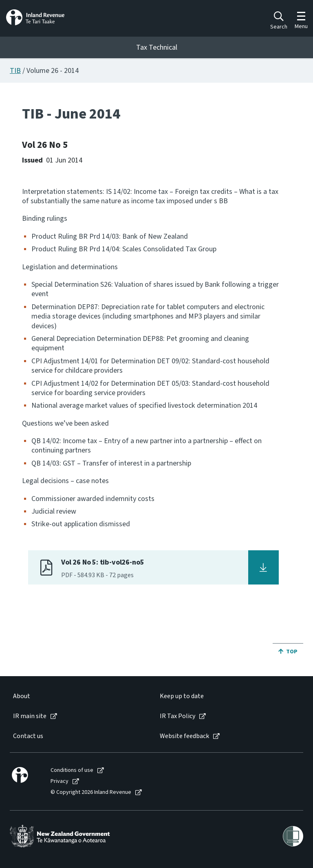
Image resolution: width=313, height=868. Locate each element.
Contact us (28, 736)
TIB (15, 71)
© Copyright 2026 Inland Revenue (91, 792)
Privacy (60, 781)
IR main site (30, 716)
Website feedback (184, 736)
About (22, 696)
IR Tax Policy (177, 716)
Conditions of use (72, 770)
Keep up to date (182, 696)
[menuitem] (78, 696)
